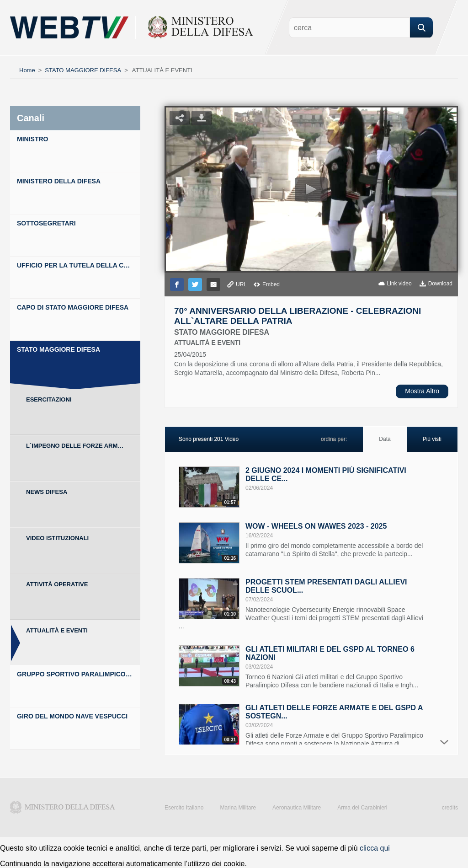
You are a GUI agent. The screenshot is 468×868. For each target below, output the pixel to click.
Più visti (432, 439)
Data (385, 439)
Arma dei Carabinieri (362, 808)
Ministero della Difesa (63, 807)
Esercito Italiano (184, 808)
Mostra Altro (422, 391)
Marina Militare (238, 808)
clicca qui (375, 848)
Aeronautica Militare (297, 808)
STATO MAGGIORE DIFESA (83, 70)
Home (27, 70)
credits (450, 808)
